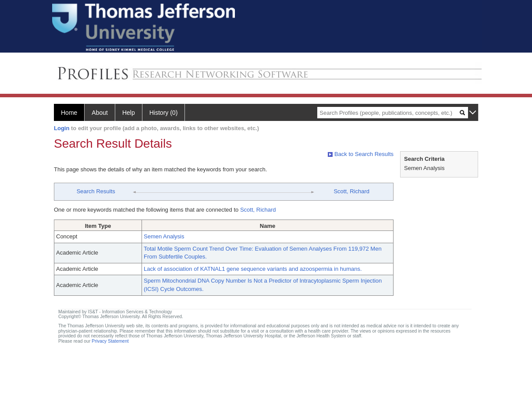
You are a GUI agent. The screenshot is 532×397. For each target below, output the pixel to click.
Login (62, 128)
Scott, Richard (351, 191)
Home (69, 113)
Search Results (96, 191)
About (100, 113)
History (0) (164, 113)
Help (129, 113)
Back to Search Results (361, 154)
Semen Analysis (164, 236)
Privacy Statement (110, 341)
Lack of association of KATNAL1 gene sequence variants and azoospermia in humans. (253, 269)
